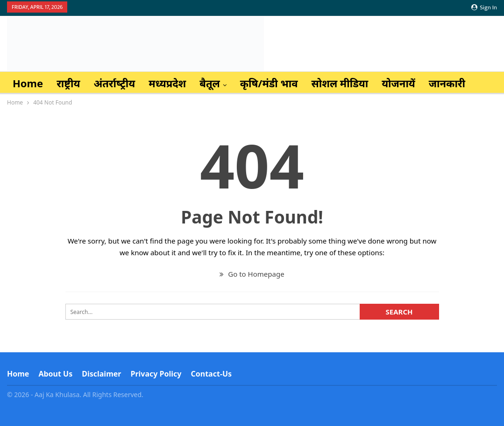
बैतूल (210, 83)
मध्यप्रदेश (167, 83)
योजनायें (398, 83)
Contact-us (212, 374)
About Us (55, 374)
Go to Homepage (252, 274)
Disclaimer (101, 374)
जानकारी (447, 83)
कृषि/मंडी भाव (269, 83)
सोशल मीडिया (340, 83)
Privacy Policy (156, 374)
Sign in (484, 7)
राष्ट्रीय (68, 83)
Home (28, 83)
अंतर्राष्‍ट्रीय (114, 83)
